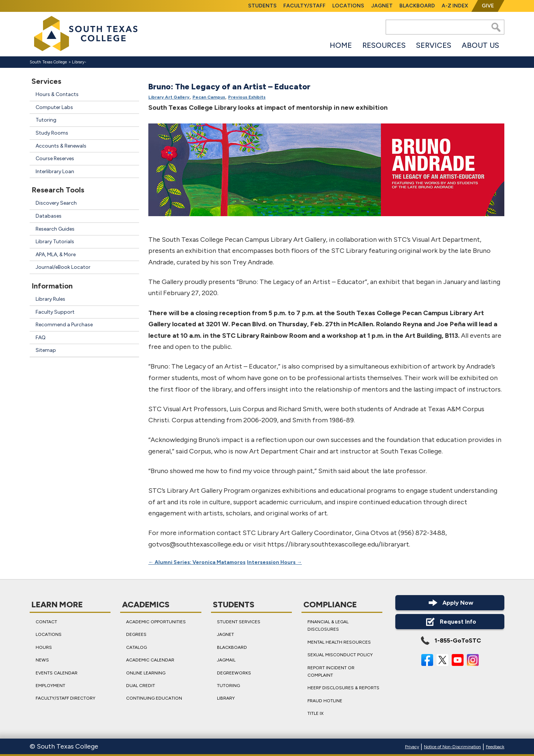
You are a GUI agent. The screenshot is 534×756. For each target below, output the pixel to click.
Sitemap (46, 350)
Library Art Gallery (169, 98)
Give (488, 6)
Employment (50, 686)
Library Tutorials (55, 242)
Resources (384, 45)
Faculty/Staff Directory (65, 699)
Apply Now (450, 603)
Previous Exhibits (247, 98)
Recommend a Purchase (64, 325)
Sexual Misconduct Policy (340, 655)
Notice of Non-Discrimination (452, 747)
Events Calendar (57, 673)
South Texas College (48, 62)
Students (262, 6)
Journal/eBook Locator (63, 267)
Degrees (136, 635)
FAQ (41, 338)
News (42, 660)
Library (78, 62)
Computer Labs (54, 107)
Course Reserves (55, 159)
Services (434, 45)
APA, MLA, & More (56, 255)
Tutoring (46, 120)
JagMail (226, 660)
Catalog (136, 647)
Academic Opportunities (156, 622)
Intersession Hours (274, 562)
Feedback (495, 747)
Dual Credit (141, 686)
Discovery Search (56, 203)
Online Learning (146, 673)
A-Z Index (455, 6)
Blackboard (417, 6)
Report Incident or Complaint (331, 671)
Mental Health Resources (339, 642)
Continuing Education (154, 699)
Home (341, 45)
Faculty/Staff (304, 6)
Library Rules (50, 299)
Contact (46, 622)
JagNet (382, 6)
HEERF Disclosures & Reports (343, 688)
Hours (44, 647)
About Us (480, 45)
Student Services (239, 622)
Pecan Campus (209, 98)
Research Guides (55, 229)
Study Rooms (52, 133)
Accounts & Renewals (61, 146)
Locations (348, 6)
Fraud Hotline (325, 701)
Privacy (412, 747)
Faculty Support (55, 312)
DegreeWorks (234, 673)
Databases (49, 216)
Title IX (315, 713)
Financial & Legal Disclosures (328, 625)
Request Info (450, 622)
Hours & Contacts (57, 94)
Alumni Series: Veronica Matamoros (197, 562)
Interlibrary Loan (55, 171)
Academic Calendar (150, 660)
